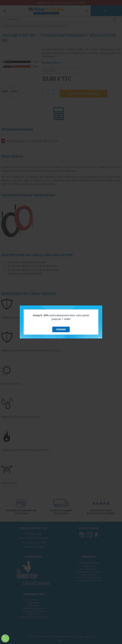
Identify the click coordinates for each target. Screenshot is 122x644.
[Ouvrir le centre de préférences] (5, 638)
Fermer (61, 329)
